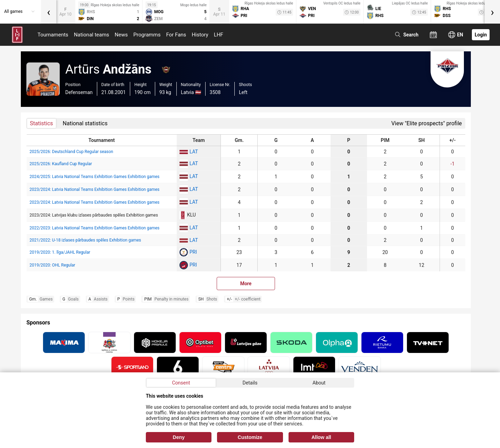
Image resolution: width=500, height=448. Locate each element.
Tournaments (53, 35)
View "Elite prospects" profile (427, 123)
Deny (179, 437)
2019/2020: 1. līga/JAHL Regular (60, 252)
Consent (181, 383)
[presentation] (49, 12)
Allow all (321, 437)
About (319, 383)
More (246, 284)
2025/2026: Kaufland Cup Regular (61, 164)
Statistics (41, 123)
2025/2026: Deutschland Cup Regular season (71, 152)
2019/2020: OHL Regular (52, 265)
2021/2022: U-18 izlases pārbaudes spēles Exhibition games (85, 240)
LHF (219, 35)
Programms (147, 35)
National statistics (85, 123)
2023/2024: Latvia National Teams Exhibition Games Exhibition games (94, 189)
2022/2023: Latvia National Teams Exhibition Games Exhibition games (94, 228)
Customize (250, 437)
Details (250, 383)
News (121, 35)
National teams (92, 35)
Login (481, 35)
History (200, 35)
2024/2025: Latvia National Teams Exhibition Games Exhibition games (94, 177)
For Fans (176, 35)
